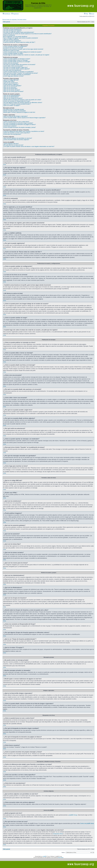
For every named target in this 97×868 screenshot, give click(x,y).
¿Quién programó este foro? (11, 144)
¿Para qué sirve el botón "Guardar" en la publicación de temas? (21, 73)
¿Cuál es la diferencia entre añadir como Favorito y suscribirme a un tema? (24, 131)
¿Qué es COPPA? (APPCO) (11, 39)
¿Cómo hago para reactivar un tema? (13, 76)
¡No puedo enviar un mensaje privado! (14, 109)
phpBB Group (73, 815)
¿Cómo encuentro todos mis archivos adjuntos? (16, 140)
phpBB (45, 856)
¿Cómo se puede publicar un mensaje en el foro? (17, 59)
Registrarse (15, 14)
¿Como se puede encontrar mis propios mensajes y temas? (19, 127)
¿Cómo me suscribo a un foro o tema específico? (17, 133)
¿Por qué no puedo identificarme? (12, 29)
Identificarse (7, 14)
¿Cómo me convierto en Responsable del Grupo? (17, 101)
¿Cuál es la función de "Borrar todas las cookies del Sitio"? (19, 42)
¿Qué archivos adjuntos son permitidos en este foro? (18, 138)
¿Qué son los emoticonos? (11, 83)
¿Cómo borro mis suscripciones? (12, 134)
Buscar (92, 14)
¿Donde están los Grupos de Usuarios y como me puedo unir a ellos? (22, 100)
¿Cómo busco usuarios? (10, 126)
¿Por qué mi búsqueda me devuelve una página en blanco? (19, 125)
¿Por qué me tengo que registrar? (12, 31)
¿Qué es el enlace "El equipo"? (12, 105)
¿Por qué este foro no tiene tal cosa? (13, 145)
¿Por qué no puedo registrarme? (12, 41)
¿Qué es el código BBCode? (11, 80)
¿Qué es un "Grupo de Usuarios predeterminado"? (17, 104)
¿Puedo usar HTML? (9, 81)
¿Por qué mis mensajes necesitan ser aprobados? (17, 75)
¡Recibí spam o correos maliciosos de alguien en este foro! (19, 112)
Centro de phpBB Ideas (87, 823)
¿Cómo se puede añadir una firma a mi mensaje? (17, 62)
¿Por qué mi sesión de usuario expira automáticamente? (19, 32)
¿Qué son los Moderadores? (11, 97)
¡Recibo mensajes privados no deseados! (14, 111)
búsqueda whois (58, 834)
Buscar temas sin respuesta (10, 20)
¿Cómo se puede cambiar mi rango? (13, 53)
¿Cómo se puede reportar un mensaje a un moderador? (18, 72)
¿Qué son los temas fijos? (10, 89)
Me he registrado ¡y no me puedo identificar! (15, 37)
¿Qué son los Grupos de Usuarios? (13, 98)
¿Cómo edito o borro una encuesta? (13, 66)
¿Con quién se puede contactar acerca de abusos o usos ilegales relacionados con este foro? (29, 146)
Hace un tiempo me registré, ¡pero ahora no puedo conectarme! (21, 38)
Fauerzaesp (61, 858)
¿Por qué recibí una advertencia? (12, 70)
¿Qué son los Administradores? (12, 95)
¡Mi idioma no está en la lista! (11, 51)
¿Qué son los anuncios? (10, 87)
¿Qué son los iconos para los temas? (13, 91)
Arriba (5, 165)
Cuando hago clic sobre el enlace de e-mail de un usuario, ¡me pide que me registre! (26, 55)
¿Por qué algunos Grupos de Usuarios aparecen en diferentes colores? (23, 103)
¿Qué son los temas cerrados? (12, 90)
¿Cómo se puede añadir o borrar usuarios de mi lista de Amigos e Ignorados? (24, 118)
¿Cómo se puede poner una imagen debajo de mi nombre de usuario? (22, 52)
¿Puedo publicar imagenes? (11, 84)
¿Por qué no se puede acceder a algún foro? (15, 67)
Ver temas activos (22, 20)
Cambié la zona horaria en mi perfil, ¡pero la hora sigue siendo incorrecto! (23, 49)
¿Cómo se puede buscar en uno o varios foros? (16, 122)
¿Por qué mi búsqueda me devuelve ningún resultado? (18, 123)
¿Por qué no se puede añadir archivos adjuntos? (16, 69)
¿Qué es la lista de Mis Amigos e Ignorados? (15, 116)
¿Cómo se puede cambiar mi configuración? (15, 46)
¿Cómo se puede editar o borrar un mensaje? (16, 60)
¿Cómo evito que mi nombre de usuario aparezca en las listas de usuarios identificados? (27, 34)
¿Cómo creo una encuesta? (11, 63)
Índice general (7, 22)
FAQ (86, 14)
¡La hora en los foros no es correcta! (13, 48)
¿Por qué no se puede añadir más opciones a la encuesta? (19, 65)
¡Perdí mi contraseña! (9, 35)
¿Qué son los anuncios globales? (12, 86)
